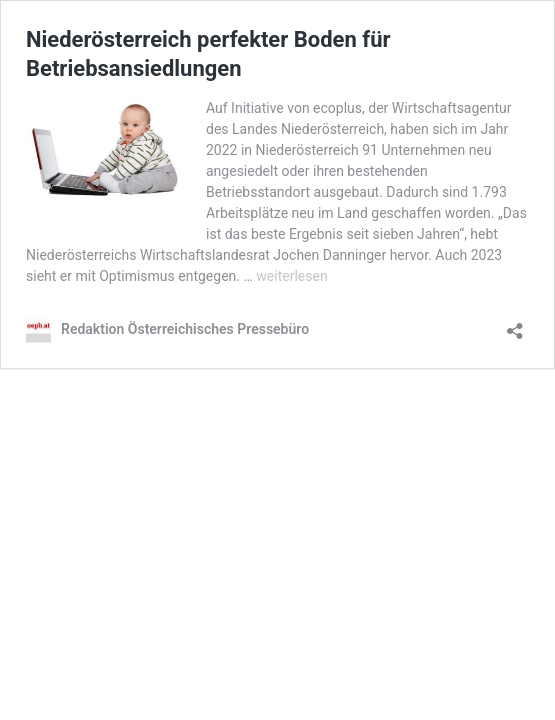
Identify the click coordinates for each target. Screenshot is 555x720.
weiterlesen (291, 276)
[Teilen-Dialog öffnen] (515, 324)
